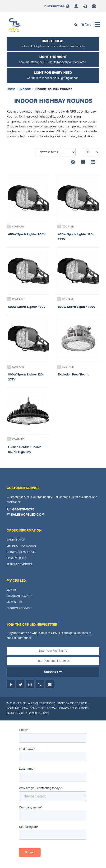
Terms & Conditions (20, 564)
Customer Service (19, 608)
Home (11, 89)
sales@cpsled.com (25, 515)
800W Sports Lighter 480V (77, 307)
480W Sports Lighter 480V (27, 234)
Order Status (16, 540)
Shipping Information (21, 546)
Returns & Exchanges (21, 552)
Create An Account (20, 596)
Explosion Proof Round (74, 375)
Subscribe (53, 672)
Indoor (25, 89)
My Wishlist (14, 602)
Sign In (11, 590)
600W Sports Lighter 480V (27, 307)
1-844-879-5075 (21, 509)
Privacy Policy (16, 558)
